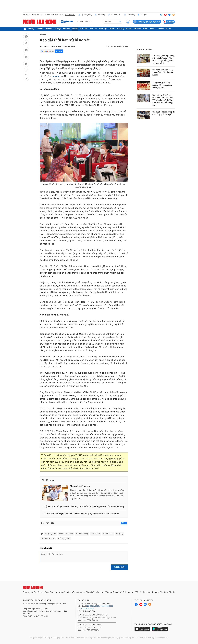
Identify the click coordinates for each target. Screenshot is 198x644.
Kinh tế (75, 29)
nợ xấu (55, 76)
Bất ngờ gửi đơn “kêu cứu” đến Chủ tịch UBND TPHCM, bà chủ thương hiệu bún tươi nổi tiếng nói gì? (163, 100)
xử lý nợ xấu (50, 534)
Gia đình (161, 29)
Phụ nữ (153, 29)
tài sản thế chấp (48, 538)
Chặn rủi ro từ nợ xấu (80, 486)
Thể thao (137, 29)
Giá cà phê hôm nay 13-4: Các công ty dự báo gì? (164, 113)
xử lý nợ (120, 534)
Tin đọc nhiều (144, 49)
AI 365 (145, 29)
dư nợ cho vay (82, 534)
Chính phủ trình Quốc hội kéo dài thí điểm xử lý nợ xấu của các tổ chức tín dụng (82, 514)
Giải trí (129, 29)
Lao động (49, 29)
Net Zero (67, 29)
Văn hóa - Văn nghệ (116, 29)
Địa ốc (169, 29)
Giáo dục (93, 29)
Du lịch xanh (145, 592)
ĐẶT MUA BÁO (70, 15)
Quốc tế (40, 29)
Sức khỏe (84, 29)
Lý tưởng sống (85, 15)
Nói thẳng (100, 15)
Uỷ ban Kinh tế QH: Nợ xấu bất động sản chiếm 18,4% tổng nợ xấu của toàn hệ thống (84, 507)
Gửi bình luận (119, 567)
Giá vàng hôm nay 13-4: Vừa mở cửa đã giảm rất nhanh (163, 72)
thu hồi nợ (96, 534)
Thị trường (129, 15)
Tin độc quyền (114, 15)
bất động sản (64, 538)
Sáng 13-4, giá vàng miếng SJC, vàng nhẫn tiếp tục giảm (162, 85)
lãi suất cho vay (66, 534)
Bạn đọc (58, 29)
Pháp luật (103, 29)
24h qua (142, 15)
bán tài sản (108, 534)
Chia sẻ (59, 51)
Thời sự (31, 29)
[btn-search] (120, 22)
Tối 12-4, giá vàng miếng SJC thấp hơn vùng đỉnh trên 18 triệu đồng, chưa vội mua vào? (163, 59)
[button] (26, 70)
